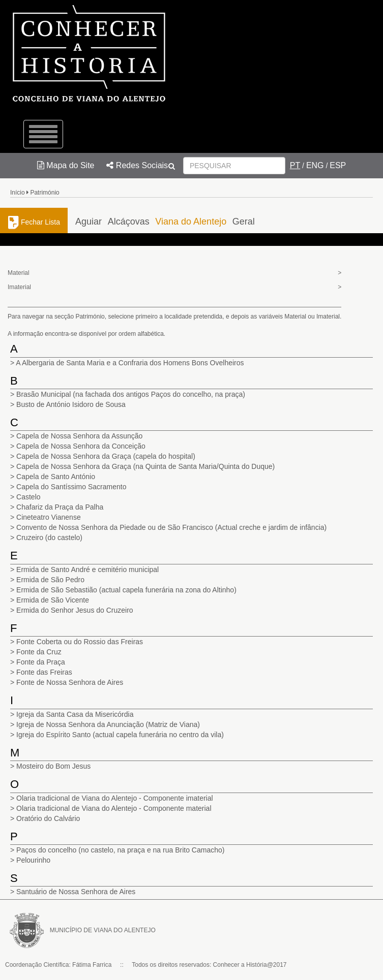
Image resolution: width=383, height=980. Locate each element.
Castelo (28, 497)
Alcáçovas (129, 222)
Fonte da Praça (41, 662)
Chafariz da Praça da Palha (60, 507)
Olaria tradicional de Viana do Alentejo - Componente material (114, 808)
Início (18, 193)
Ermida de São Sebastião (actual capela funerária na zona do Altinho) (126, 590)
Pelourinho (33, 860)
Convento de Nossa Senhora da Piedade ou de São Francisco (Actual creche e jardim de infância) (171, 527)
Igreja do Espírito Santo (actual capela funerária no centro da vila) (120, 735)
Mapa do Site (66, 165)
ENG (315, 165)
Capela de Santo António (56, 477)
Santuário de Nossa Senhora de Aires (76, 892)
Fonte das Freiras (44, 672)
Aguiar (89, 222)
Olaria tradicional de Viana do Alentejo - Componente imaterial (115, 798)
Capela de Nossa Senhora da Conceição (81, 446)
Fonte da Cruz (39, 652)
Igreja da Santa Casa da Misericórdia (75, 714)
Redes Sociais (137, 165)
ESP (338, 165)
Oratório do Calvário (48, 818)
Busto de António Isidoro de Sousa (71, 404)
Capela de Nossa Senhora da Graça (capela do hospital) (106, 456)
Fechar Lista (34, 222)
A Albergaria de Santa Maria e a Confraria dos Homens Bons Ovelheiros (130, 363)
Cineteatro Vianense (49, 517)
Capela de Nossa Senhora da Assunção (79, 436)
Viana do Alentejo (191, 222)
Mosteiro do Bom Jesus (53, 766)
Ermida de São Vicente (53, 600)
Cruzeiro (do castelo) (49, 538)
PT (295, 165)
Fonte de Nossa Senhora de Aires (70, 682)
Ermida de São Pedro (50, 580)
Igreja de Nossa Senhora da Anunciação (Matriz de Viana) (108, 724)
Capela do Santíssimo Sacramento (71, 487)
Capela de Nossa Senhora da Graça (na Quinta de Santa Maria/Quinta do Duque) (145, 466)
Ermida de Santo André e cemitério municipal (87, 570)
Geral (244, 222)
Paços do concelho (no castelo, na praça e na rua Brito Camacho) (120, 850)
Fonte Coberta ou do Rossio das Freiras (80, 642)
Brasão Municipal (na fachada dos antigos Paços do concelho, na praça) (131, 394)
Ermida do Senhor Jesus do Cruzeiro (75, 610)
